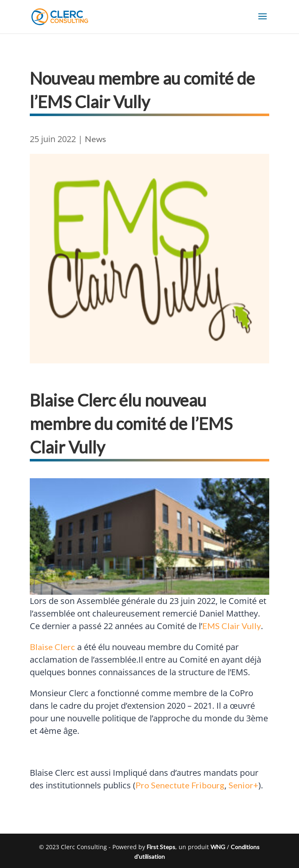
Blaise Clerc (52, 647)
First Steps (161, 847)
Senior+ (243, 785)
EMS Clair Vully (231, 626)
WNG (218, 847)
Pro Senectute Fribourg (180, 785)
